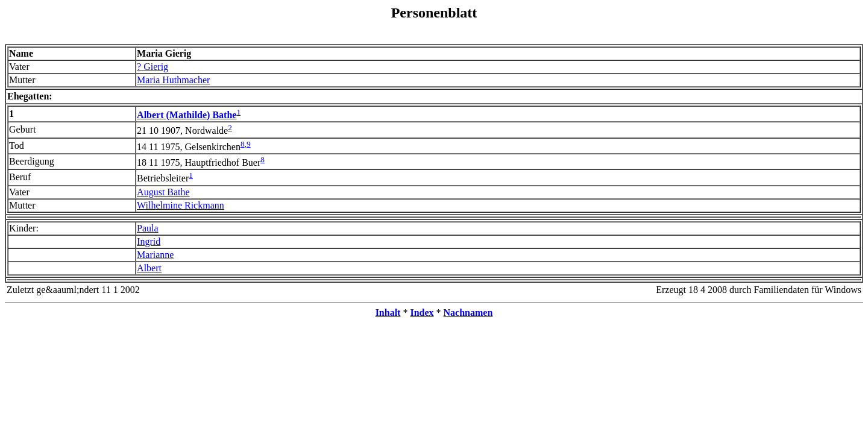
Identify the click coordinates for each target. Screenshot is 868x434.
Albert (149, 268)
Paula (148, 228)
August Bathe (163, 192)
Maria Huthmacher (173, 80)
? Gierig (153, 67)
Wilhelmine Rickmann (181, 205)
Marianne (155, 255)
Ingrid (149, 241)
